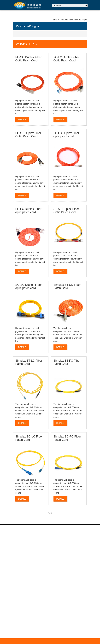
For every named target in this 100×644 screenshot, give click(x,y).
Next (50, 513)
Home (54, 20)
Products (64, 20)
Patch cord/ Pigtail (79, 20)
